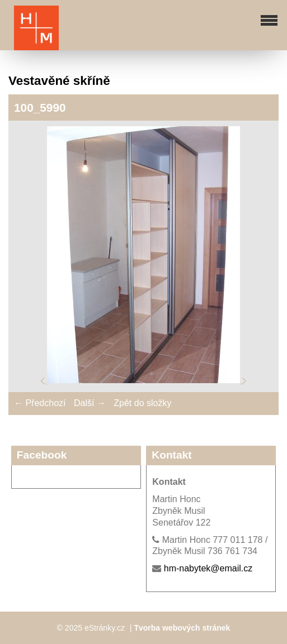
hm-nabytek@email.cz (208, 568)
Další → (90, 403)
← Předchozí (40, 403)
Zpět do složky (142, 403)
